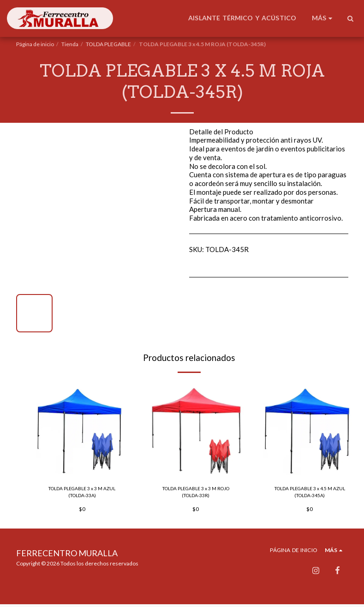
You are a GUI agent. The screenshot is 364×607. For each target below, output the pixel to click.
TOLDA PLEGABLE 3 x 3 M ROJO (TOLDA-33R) (196, 493)
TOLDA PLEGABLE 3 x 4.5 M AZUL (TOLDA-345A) (310, 493)
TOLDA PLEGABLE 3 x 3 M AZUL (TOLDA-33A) (82, 493)
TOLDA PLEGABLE (108, 44)
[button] (350, 18)
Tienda (70, 44)
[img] (82, 430)
